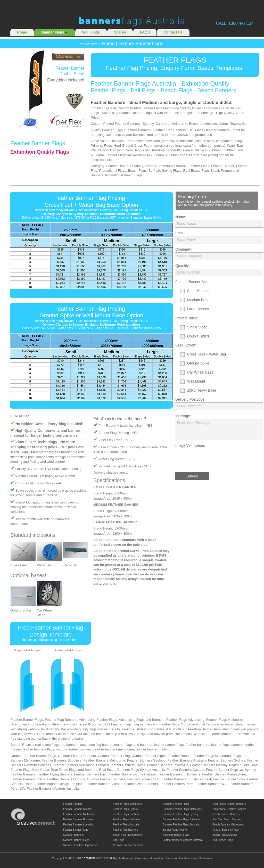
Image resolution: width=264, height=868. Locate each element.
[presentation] (214, 459)
